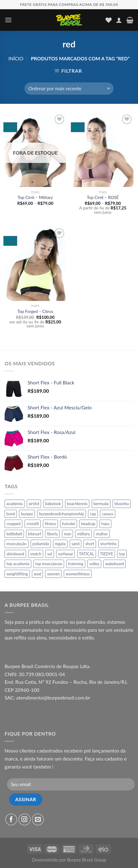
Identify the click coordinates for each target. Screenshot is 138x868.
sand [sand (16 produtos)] (75, 544)
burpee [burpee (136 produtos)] (27, 514)
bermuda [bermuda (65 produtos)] (101, 504)
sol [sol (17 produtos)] (50, 554)
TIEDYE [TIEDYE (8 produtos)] (107, 554)
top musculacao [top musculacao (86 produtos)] (49, 564)
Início (16, 58)
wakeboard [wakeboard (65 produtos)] (115, 564)
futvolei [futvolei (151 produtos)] (69, 524)
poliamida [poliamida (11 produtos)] (41, 544)
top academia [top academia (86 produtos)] (18, 564)
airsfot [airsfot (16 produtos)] (34, 504)
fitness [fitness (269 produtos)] (50, 524)
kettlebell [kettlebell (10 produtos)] (14, 534)
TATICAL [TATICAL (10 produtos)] (87, 554)
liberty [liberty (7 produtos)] (52, 534)
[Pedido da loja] (69, 89)
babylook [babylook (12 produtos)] (53, 504)
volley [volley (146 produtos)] (94, 564)
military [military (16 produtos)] (83, 534)
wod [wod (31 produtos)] (37, 574)
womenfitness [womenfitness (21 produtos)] (78, 574)
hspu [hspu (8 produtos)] (105, 524)
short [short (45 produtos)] (90, 544)
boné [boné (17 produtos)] (11, 514)
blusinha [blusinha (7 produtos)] (122, 504)
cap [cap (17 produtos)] (93, 514)
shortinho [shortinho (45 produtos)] (109, 544)
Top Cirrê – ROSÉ (103, 197)
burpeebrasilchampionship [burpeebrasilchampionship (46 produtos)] (61, 514)
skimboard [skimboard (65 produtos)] (15, 554)
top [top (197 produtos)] (122, 554)
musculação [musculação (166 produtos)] (17, 544)
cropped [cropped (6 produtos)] (13, 524)
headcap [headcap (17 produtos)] (88, 524)
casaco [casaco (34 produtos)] (108, 514)
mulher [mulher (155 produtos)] (102, 534)
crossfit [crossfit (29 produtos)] (33, 524)
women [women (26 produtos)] (53, 574)
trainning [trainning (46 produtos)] (76, 564)
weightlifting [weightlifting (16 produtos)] (17, 574)
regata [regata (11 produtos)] (60, 544)
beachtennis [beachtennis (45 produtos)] (77, 504)
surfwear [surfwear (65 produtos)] (66, 554)
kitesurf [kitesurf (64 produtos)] (34, 534)
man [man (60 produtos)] (67, 534)
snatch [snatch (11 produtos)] (36, 554)
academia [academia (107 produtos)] (15, 504)
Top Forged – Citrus (35, 311)
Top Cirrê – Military (35, 197)
